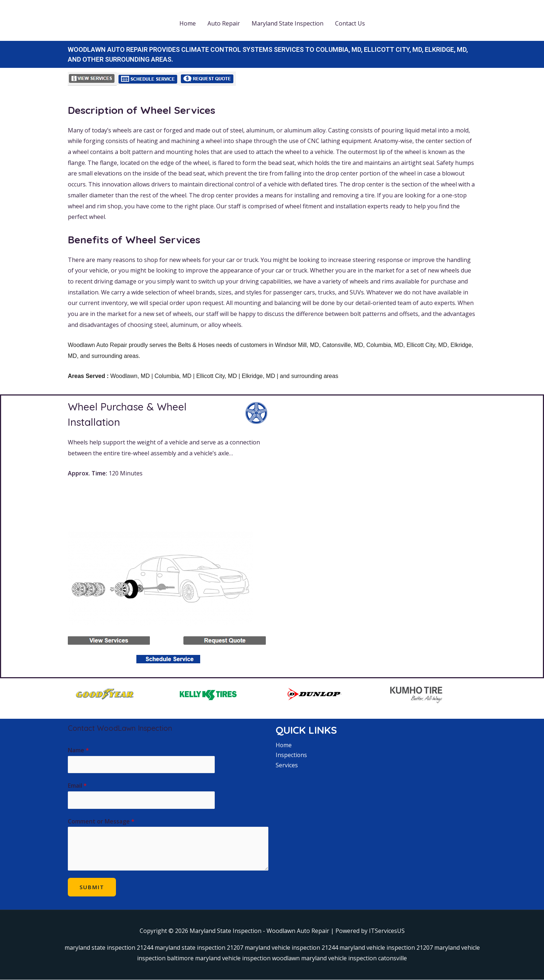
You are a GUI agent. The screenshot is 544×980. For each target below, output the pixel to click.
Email (77, 786)
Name (78, 750)
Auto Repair (224, 23)
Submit (92, 887)
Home (188, 23)
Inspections (292, 755)
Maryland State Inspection (287, 23)
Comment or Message (101, 822)
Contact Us (350, 23)
